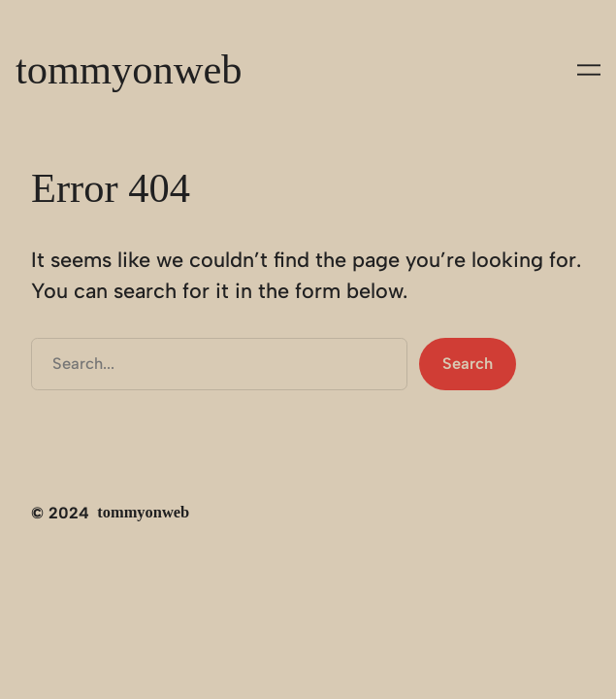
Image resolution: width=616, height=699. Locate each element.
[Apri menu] (589, 70)
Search (468, 363)
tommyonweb (129, 69)
